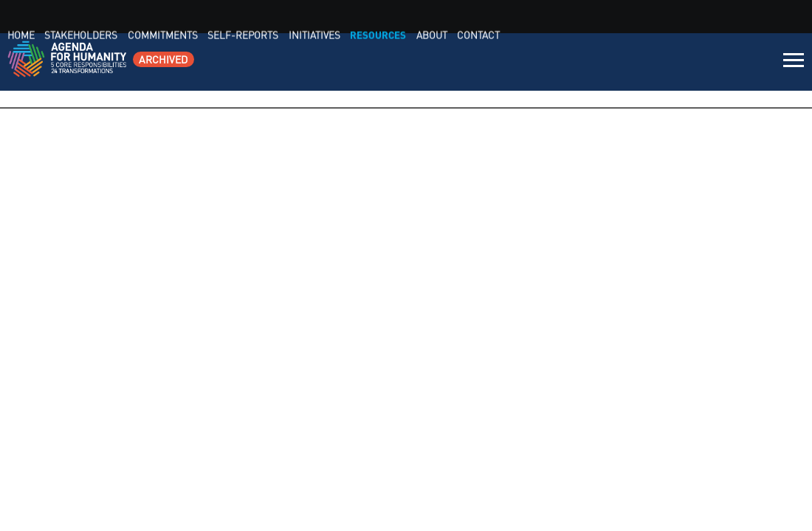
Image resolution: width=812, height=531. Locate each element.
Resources (661, 62)
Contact (751, 62)
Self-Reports (536, 62)
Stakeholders (385, 62)
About (710, 62)
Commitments (461, 62)
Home (331, 62)
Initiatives (602, 62)
